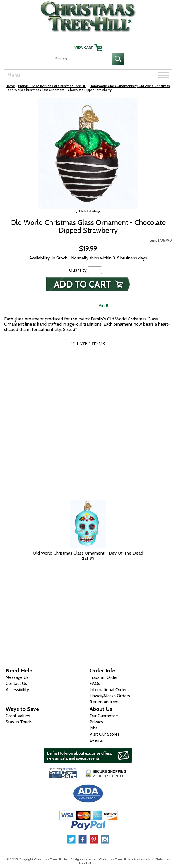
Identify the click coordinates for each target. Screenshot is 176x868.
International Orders (109, 690)
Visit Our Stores (105, 734)
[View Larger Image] (88, 153)
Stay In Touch (19, 722)
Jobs (94, 728)
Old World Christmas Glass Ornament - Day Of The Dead (88, 553)
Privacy (96, 722)
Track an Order (104, 677)
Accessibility (17, 690)
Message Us (17, 677)
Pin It (103, 305)
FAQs (95, 683)
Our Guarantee (104, 716)
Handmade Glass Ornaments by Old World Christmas (130, 86)
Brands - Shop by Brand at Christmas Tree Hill (52, 86)
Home (10, 86)
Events (96, 740)
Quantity (78, 270)
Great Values (18, 716)
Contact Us (16, 683)
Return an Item (104, 702)
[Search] (82, 59)
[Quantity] (95, 270)
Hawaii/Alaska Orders (110, 696)
